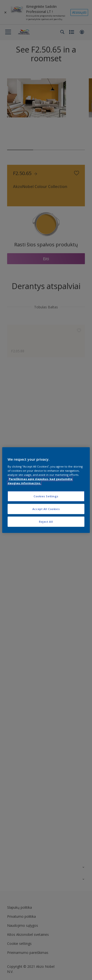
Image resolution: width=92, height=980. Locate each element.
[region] (46, 490)
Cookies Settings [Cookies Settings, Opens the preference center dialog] (46, 496)
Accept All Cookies (46, 509)
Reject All (46, 521)
